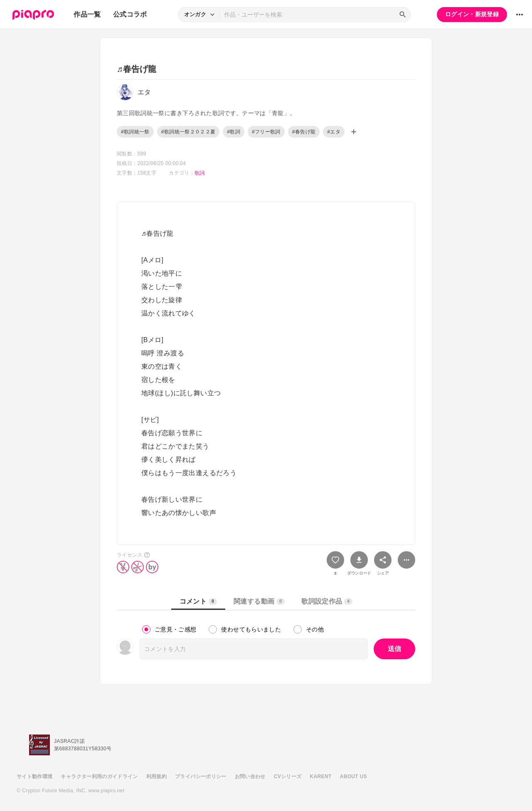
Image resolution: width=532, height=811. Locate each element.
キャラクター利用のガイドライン (99, 776)
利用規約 (156, 776)
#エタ (334, 132)
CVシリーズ (288, 776)
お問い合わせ (250, 776)
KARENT (321, 776)
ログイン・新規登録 (472, 14)
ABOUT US (353, 776)
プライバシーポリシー (201, 776)
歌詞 (200, 173)
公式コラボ (130, 14)
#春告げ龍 (304, 132)
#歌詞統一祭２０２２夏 (188, 132)
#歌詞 (234, 132)
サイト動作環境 (34, 776)
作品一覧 (87, 14)
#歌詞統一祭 (135, 132)
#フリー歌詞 (266, 132)
